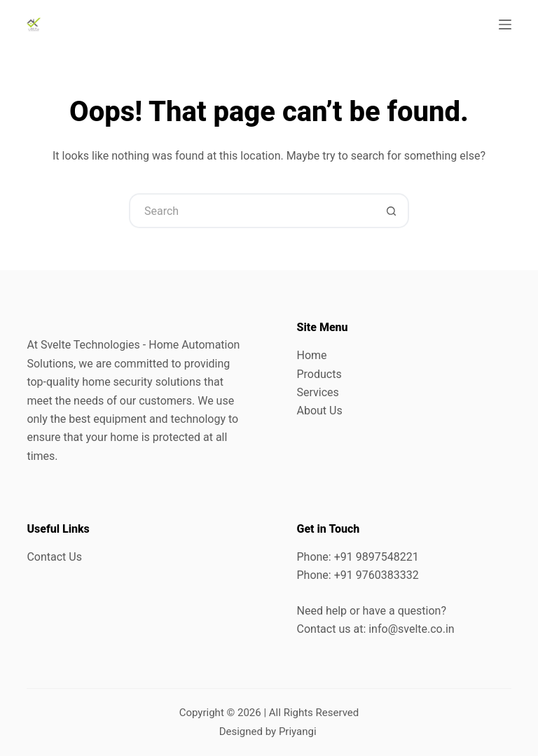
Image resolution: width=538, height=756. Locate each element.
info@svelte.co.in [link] (411, 629)
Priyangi (298, 731)
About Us (320, 411)
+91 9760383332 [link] (377, 575)
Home (312, 355)
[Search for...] (251, 211)
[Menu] (505, 24)
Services (318, 392)
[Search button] (392, 211)
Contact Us (54, 557)
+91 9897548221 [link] (377, 557)
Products (319, 374)
